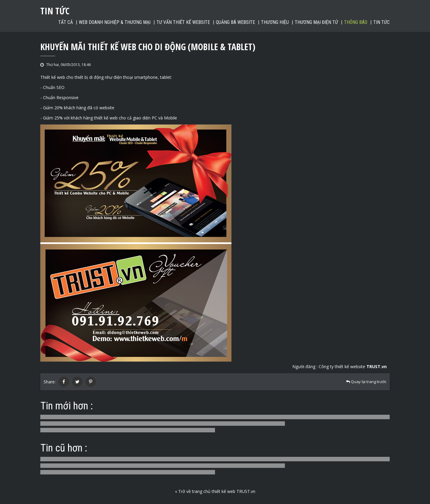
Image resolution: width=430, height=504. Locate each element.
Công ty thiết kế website (353, 367)
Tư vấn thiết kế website (183, 22)
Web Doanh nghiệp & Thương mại (115, 22)
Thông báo (356, 22)
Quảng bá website (235, 22)
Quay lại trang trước (366, 382)
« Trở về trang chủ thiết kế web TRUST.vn (215, 491)
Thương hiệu (275, 22)
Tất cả (66, 22)
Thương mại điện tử (316, 22)
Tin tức (381, 22)
